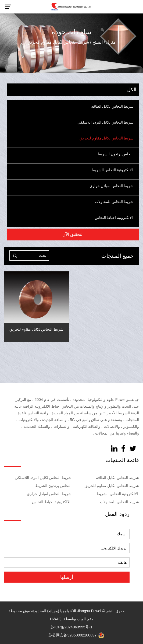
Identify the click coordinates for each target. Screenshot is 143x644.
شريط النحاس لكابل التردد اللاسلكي (106, 122)
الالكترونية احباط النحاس (114, 218)
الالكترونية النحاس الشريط (112, 170)
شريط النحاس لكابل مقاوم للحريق (107, 138)
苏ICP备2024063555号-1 (71, 627)
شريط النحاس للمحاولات (114, 202)
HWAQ (56, 619)
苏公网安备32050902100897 (76, 635)
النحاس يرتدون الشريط (115, 154)
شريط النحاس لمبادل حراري (112, 186)
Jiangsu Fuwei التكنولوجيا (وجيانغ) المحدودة (67, 611)
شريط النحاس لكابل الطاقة (112, 106)
